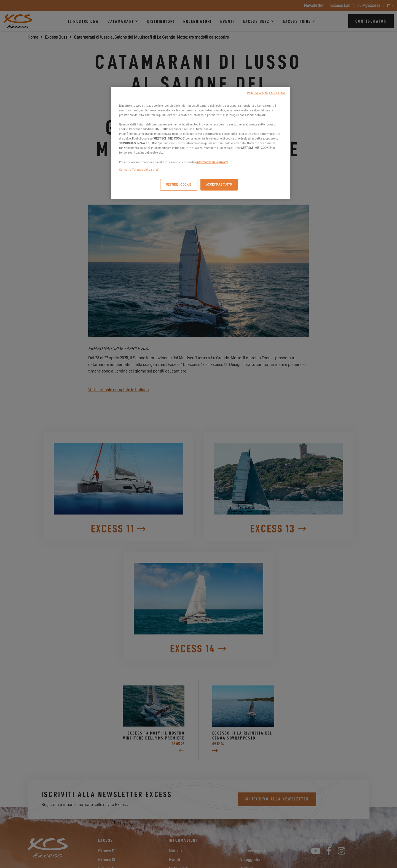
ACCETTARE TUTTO (219, 185)
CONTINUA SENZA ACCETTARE (266, 93)
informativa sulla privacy (212, 162)
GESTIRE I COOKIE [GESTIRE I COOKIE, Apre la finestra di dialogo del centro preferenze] (179, 185)
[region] (200, 143)
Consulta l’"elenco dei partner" (139, 170)
